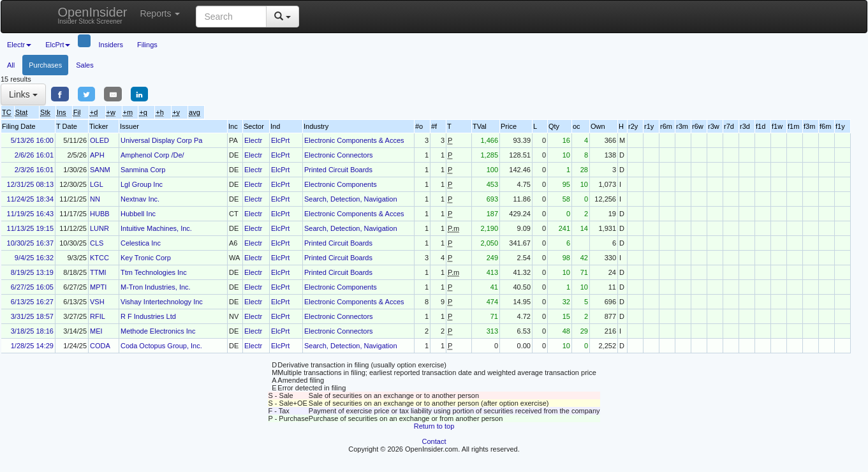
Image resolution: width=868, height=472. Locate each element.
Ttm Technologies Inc (154, 272)
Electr (253, 140)
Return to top (434, 426)
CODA (100, 346)
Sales (85, 65)
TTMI (98, 272)
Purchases (45, 65)
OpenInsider (93, 15)
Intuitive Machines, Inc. (156, 228)
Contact (434, 441)
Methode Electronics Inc (158, 331)
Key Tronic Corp (146, 258)
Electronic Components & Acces (354, 140)
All (11, 65)
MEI (96, 331)
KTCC (99, 258)
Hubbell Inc (138, 214)
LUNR (99, 228)
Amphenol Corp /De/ (152, 155)
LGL (97, 184)
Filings (147, 45)
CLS (97, 243)
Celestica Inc (141, 243)
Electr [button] (19, 45)
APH (97, 155)
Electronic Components (341, 184)
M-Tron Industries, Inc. (156, 287)
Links (23, 94)
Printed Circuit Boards (338, 170)
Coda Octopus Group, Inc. (161, 346)
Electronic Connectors (339, 155)
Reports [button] (160, 13)
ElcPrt (280, 140)
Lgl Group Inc (142, 184)
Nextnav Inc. (140, 199)
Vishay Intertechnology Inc (162, 302)
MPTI (98, 287)
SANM (100, 170)
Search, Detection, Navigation (351, 199)
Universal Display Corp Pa (161, 140)
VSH (97, 302)
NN (95, 199)
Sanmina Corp (143, 170)
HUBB (100, 214)
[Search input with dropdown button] (231, 17)
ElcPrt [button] (58, 45)
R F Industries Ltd (148, 316)
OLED (99, 140)
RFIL (98, 316)
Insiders (111, 45)
